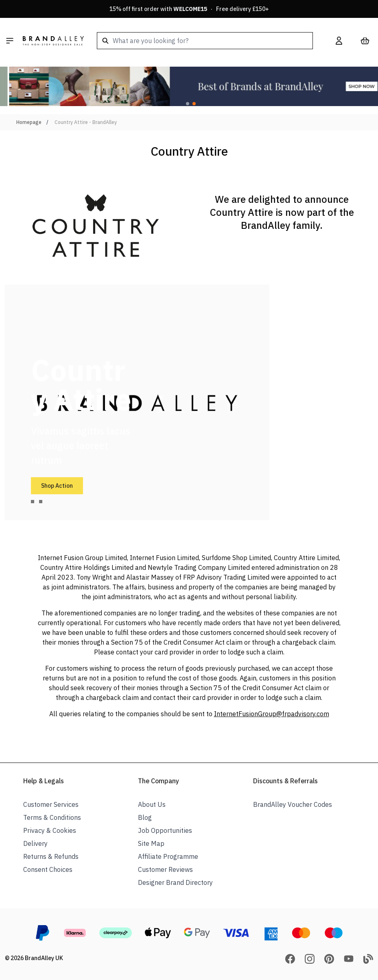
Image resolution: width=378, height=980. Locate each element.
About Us (152, 804)
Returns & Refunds (51, 856)
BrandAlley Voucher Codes (293, 804)
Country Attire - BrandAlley (86, 122)
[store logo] (53, 41)
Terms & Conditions (52, 817)
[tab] (33, 502)
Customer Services (51, 804)
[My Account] (339, 41)
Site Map (151, 843)
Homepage (29, 122)
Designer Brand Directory (175, 882)
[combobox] (205, 41)
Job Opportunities (165, 830)
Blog (145, 817)
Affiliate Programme (168, 856)
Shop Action (57, 486)
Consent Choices (48, 869)
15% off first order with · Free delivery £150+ (189, 9)
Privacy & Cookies (50, 830)
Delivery (35, 843)
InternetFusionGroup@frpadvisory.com (272, 714)
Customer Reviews (165, 869)
